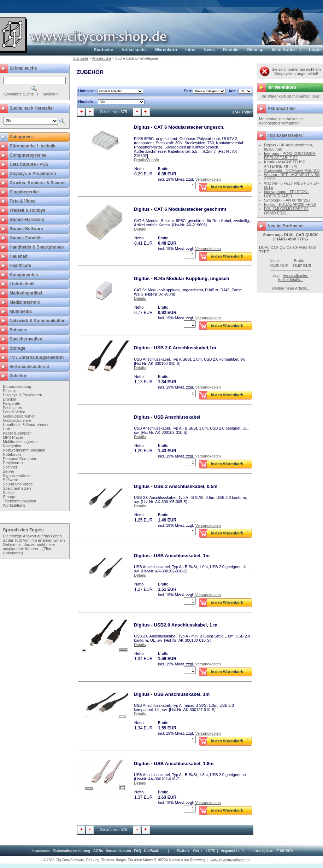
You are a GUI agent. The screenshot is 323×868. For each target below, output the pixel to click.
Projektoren (13, 463)
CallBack (151, 851)
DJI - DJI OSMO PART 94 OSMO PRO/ (286, 211)
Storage (10, 497)
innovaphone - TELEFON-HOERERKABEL (286, 194)
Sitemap (255, 50)
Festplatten (12, 408)
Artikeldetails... (290, 280)
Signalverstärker (17, 476)
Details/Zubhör (147, 160)
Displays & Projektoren (22, 395)
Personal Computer (20, 459)
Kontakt (231, 50)
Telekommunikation (19, 501)
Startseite (103, 50)
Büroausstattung (17, 386)
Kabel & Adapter (17, 433)
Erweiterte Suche (19, 94)
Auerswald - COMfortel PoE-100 (292, 170)
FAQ (138, 851)
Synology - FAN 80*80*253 (287, 200)
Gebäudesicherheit (19, 416)
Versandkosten (208, 179)
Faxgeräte (12, 403)
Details (140, 229)
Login (315, 50)
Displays (10, 391)
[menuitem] (41, 851)
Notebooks (12, 454)
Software (10, 480)
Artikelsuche (134, 50)
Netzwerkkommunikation (24, 450)
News (209, 50)
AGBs (98, 851)
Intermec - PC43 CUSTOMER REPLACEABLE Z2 (290, 156)
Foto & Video (14, 412)
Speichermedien (17, 488)
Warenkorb (166, 50)
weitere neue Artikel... (290, 288)
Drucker (10, 399)
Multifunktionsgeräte (20, 442)
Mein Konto (283, 50)
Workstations (14, 505)
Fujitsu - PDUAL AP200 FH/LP (290, 204)
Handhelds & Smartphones (26, 425)
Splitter (9, 493)
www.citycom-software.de (231, 860)
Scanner (10, 467)
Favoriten (49, 94)
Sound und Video (18, 484)
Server (8, 471)
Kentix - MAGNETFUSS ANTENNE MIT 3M (285, 164)
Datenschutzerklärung (72, 851)
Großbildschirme (17, 420)
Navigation (12, 446)
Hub (6, 429)
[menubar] (95, 851)
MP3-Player (13, 437)
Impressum (41, 851)
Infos (190, 50)
